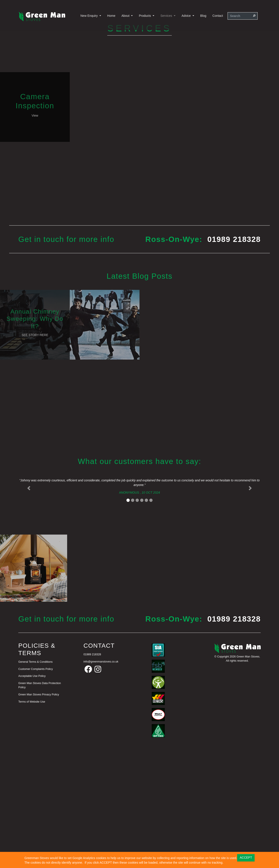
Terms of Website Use (32, 812)
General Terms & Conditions (35, 773)
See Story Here (35, 447)
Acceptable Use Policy (32, 787)
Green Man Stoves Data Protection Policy (40, 796)
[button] (29, 600)
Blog (203, 16)
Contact (218, 16)
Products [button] (145, 16)
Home (111, 16)
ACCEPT (246, 858)
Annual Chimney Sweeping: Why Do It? (35, 430)
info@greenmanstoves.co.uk (101, 772)
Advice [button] (187, 16)
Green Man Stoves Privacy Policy (39, 805)
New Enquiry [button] (89, 16)
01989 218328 (234, 351)
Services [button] (167, 16)
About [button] (126, 16)
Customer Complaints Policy (36, 780)
